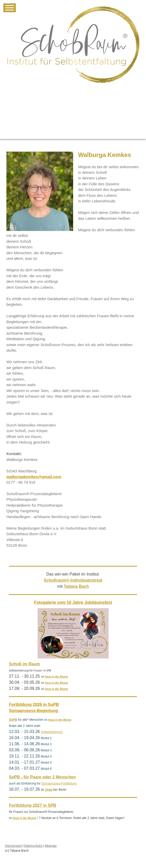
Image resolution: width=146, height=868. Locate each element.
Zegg (49, 790)
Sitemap (51, 846)
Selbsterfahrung (52, 732)
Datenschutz (33, 846)
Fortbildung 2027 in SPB (33, 805)
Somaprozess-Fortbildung (59, 784)
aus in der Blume (57, 677)
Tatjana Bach (76, 586)
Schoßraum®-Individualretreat (73, 580)
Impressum (13, 846)
